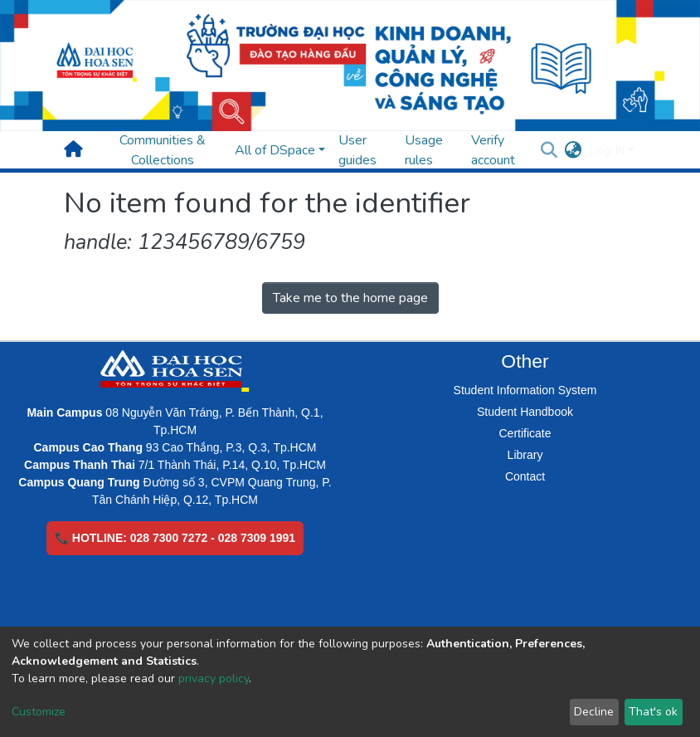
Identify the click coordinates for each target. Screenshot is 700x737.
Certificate (525, 433)
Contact (525, 476)
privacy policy (214, 678)
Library (525, 455)
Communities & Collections (163, 150)
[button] (574, 150)
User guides (357, 150)
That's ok (653, 712)
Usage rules (424, 150)
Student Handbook (525, 412)
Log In (607, 150)
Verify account (493, 150)
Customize (39, 712)
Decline (594, 712)
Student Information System (525, 390)
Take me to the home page (350, 298)
